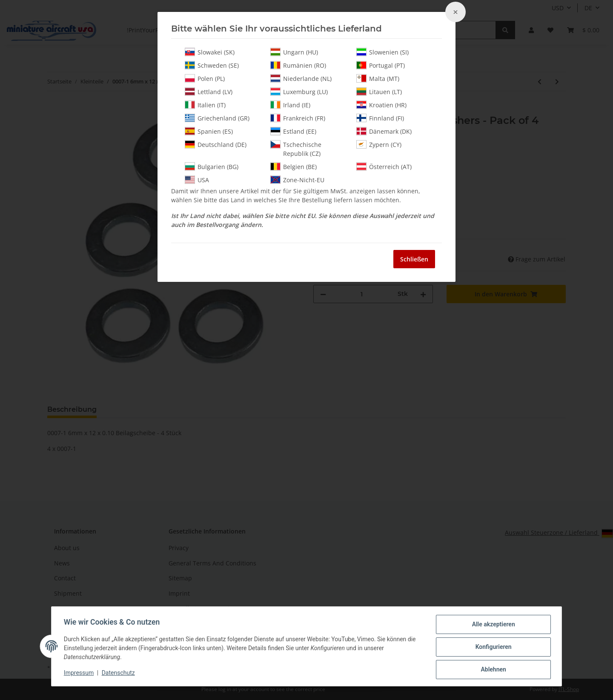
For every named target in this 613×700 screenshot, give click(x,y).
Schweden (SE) (212, 65)
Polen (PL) (205, 78)
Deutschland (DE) (216, 144)
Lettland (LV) (209, 92)
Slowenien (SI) (382, 52)
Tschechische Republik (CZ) (296, 149)
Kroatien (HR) (381, 105)
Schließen (414, 259)
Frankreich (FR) (298, 118)
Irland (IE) (290, 105)
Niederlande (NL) (301, 78)
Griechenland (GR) (217, 118)
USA (197, 180)
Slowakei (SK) (210, 52)
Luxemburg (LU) (299, 92)
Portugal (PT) (381, 65)
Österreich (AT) (384, 166)
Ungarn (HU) (294, 52)
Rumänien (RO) (298, 65)
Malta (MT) (378, 78)
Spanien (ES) (209, 131)
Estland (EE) (293, 131)
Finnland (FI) (380, 118)
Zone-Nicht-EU (297, 180)
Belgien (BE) (294, 166)
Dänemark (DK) (384, 131)
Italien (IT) (205, 105)
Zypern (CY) (379, 144)
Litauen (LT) (379, 92)
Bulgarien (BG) (212, 166)
